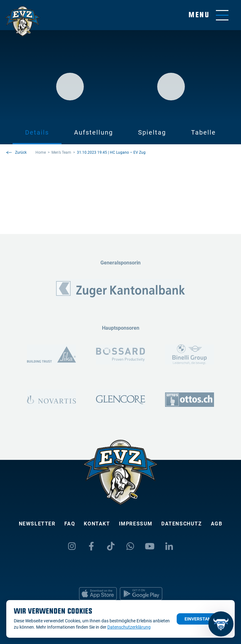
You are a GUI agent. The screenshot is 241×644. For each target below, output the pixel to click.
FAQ (70, 524)
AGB (217, 524)
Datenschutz (182, 524)
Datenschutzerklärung (129, 627)
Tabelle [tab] (204, 132)
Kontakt (97, 524)
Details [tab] (37, 132)
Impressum (136, 524)
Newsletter (37, 524)
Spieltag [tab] (152, 132)
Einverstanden (202, 619)
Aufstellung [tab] (94, 132)
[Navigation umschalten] (209, 15)
